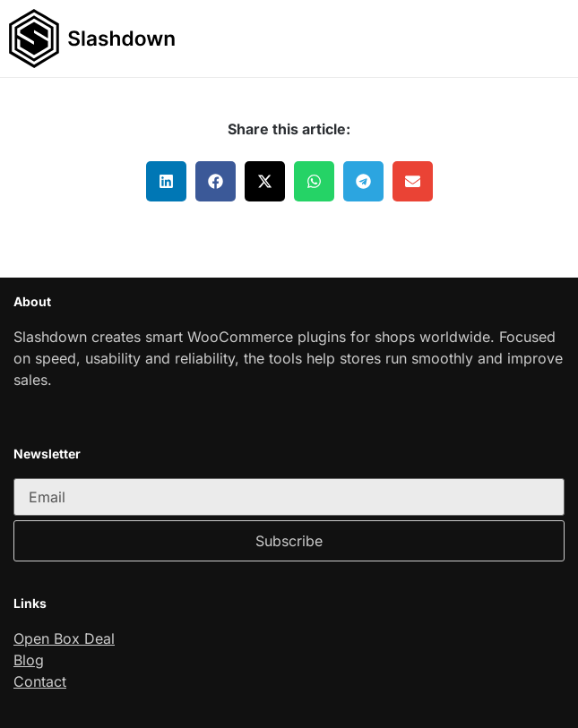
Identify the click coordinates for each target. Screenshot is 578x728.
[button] (556, 39)
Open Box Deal (64, 638)
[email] (289, 497)
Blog (29, 660)
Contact (40, 681)
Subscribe (289, 541)
